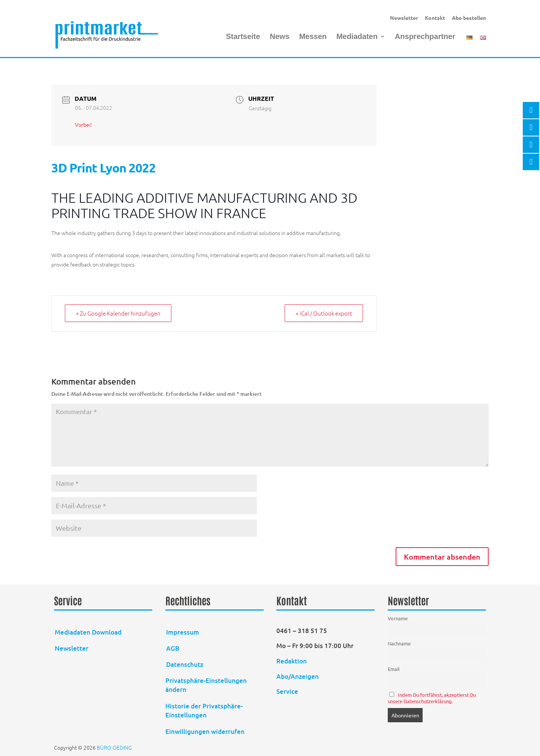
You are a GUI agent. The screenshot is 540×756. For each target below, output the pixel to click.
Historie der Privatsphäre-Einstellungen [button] (204, 710)
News (280, 37)
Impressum (183, 632)
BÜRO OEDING (114, 747)
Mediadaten (357, 37)
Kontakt (435, 18)
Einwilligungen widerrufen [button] (205, 731)
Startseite (243, 37)
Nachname (399, 643)
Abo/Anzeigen (298, 676)
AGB (173, 648)
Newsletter (404, 18)
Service (287, 691)
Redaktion (292, 661)
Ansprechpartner (425, 37)
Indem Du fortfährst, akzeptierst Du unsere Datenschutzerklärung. (432, 698)
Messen (313, 37)
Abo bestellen (469, 18)
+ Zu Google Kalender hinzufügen (118, 313)
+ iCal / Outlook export (324, 313)
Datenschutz (185, 664)
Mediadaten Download (88, 632)
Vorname (398, 618)
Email (394, 669)
